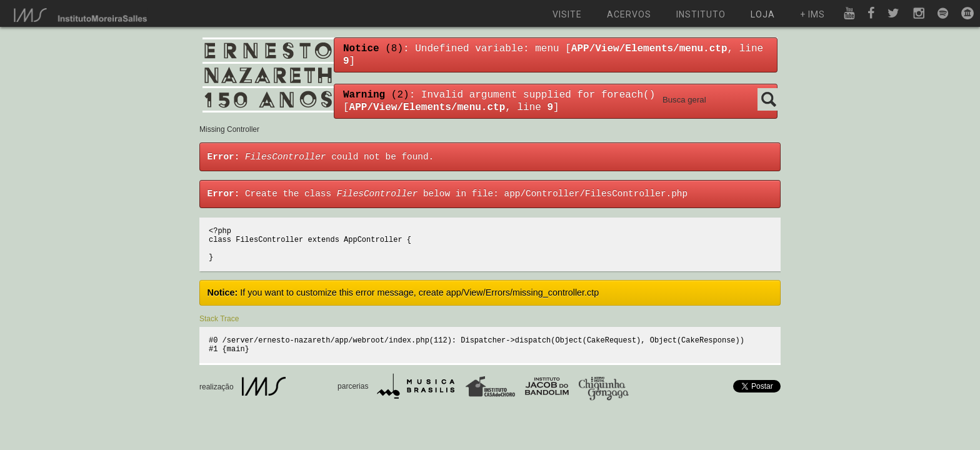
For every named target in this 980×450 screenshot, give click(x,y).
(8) (373, 49)
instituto (701, 14)
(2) (376, 95)
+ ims (812, 14)
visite (567, 14)
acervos (629, 14)
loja (763, 14)
